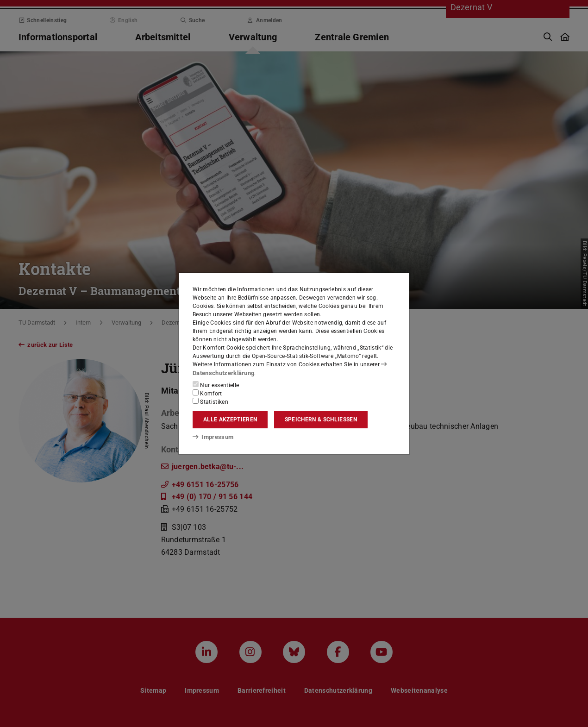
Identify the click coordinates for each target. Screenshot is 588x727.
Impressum (211, 437)
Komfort (207, 393)
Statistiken (210, 401)
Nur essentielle (216, 385)
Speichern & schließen (321, 420)
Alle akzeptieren (230, 420)
